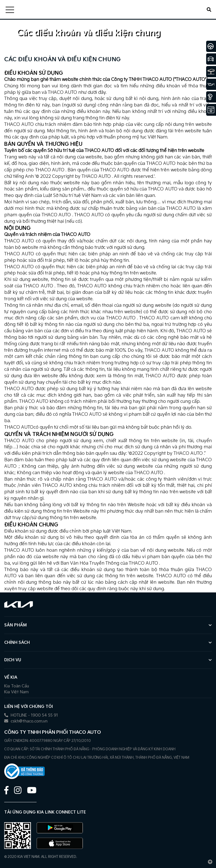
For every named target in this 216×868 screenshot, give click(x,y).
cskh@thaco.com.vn (26, 721)
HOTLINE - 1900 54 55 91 (31, 715)
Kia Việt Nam (16, 692)
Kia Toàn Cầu (17, 686)
